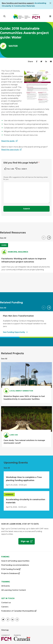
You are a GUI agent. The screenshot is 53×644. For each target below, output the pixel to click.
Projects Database (11, 573)
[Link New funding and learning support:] (18, 3)
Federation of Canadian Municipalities (19, 611)
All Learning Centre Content (14, 590)
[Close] (50, 3)
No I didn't (22, 169)
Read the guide (8, 141)
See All (3, 238)
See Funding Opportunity (14, 332)
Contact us (6, 603)
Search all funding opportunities (15, 561)
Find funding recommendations (15, 565)
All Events (6, 586)
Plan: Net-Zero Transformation (18, 316)
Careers (5, 607)
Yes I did (10, 169)
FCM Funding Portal (11, 569)
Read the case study (10, 150)
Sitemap (5, 630)
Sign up (24, 542)
